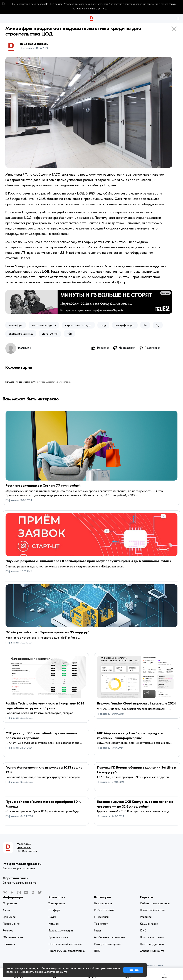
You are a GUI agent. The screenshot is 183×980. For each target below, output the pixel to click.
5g (158, 325)
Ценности (9, 917)
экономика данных (21, 334)
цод (103, 325)
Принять (133, 970)
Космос (54, 924)
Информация (13, 897)
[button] (165, 974)
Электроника (57, 904)
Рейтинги (146, 917)
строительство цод (78, 325)
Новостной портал (152, 910)
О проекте (10, 904)
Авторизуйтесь (72, 4)
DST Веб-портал (54, 4)
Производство (58, 938)
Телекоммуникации (61, 931)
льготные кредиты (44, 325)
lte (145, 325)
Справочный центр (152, 951)
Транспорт (101, 924)
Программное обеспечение (67, 951)
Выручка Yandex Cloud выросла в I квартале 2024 (136, 704)
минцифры (16, 325)
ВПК (97, 951)
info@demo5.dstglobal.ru (22, 864)
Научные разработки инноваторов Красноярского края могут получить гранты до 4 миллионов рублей (89, 561)
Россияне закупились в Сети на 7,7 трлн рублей (43, 486)
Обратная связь (15, 878)
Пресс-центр (11, 924)
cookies (31, 968)
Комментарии (149, 924)
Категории (57, 897)
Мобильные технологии (110, 938)
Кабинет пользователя (155, 904)
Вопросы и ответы (152, 938)
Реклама (165, 293)
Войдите (10, 382)
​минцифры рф (125, 325)
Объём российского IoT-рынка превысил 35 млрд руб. (48, 632)
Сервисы (147, 897)
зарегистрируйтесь (29, 382)
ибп (69, 334)
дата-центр (50, 334)
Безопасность (103, 904)
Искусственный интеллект (65, 944)
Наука (52, 917)
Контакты (9, 944)
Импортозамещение (108, 944)
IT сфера (54, 910)
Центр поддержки (152, 944)
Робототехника (104, 910)
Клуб (143, 931)
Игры (97, 931)
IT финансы (12, 500)
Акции (7, 910)
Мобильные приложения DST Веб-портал (27, 848)
